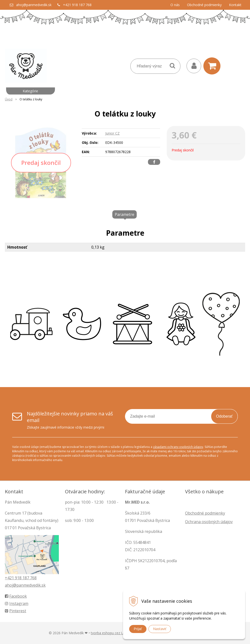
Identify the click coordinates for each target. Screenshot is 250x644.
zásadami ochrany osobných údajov (178, 447)
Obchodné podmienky (204, 5)
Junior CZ (112, 133)
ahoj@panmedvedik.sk (34, 5)
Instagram (17, 603)
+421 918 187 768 (77, 5)
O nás (175, 5)
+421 (10, 578)
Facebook (16, 596)
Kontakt (235, 5)
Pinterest (16, 611)
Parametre (125, 214)
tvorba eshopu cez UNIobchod (115, 633)
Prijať (138, 629)
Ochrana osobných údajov (209, 522)
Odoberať (224, 416)
